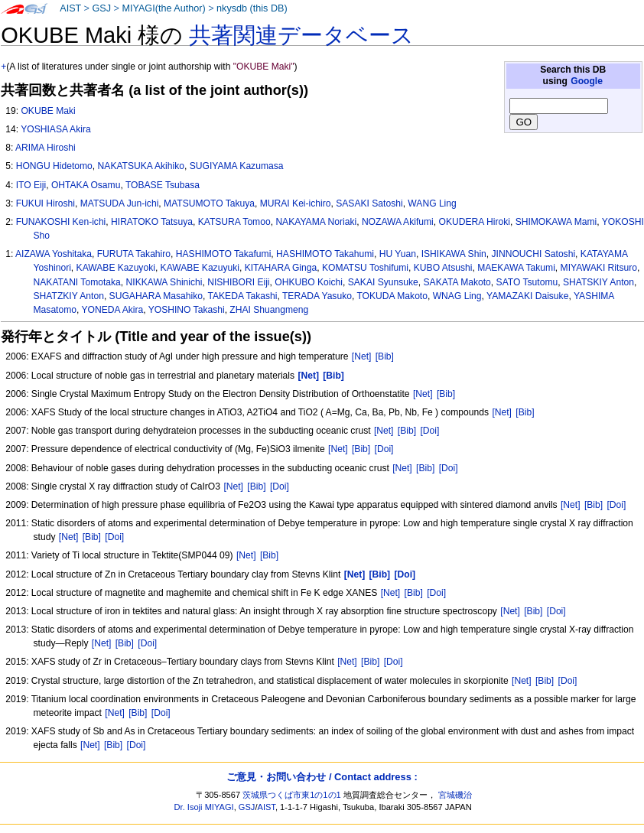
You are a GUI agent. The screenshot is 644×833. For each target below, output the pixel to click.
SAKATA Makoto (457, 282)
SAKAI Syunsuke (383, 282)
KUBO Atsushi (443, 268)
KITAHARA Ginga (281, 268)
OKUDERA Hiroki (474, 222)
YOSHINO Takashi (187, 310)
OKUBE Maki (48, 111)
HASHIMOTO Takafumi (224, 254)
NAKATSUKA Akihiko (141, 166)
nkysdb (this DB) (252, 8)
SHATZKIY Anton (69, 296)
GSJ (101, 8)
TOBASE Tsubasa (163, 185)
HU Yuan (398, 254)
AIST (70, 8)
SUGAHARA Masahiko (156, 296)
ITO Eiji (31, 185)
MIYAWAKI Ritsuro (599, 268)
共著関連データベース (301, 35)
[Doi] (429, 431)
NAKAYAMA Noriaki (316, 222)
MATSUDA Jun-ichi (120, 203)
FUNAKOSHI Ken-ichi (61, 222)
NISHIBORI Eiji (238, 282)
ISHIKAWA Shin (454, 254)
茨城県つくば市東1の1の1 (292, 795)
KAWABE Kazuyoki (116, 268)
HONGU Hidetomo (54, 166)
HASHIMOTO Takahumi (325, 254)
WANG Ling (432, 203)
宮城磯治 (455, 795)
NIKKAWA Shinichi (164, 282)
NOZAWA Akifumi (398, 222)
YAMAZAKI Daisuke (527, 296)
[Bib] (385, 356)
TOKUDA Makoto (392, 296)
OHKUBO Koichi (309, 282)
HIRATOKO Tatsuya (152, 222)
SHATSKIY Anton (598, 282)
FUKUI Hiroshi (46, 203)
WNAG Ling (457, 296)
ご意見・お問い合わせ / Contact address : (322, 777)
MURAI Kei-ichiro (296, 203)
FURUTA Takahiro (134, 254)
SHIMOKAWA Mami (556, 222)
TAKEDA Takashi (242, 296)
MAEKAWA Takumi (516, 268)
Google (587, 81)
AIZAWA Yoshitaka (54, 254)
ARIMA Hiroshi (46, 148)
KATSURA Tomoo (234, 222)
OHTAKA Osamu (86, 185)
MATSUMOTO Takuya (209, 203)
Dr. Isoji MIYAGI (204, 807)
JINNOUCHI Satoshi (534, 254)
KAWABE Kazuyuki (200, 268)
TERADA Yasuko (317, 296)
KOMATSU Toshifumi (365, 268)
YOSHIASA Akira (55, 129)
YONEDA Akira (113, 310)
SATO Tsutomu (527, 282)
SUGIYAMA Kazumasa (237, 166)
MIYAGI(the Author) (163, 8)
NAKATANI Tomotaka (77, 282)
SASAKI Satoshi (369, 203)
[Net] (362, 356)
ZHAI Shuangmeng (269, 310)
